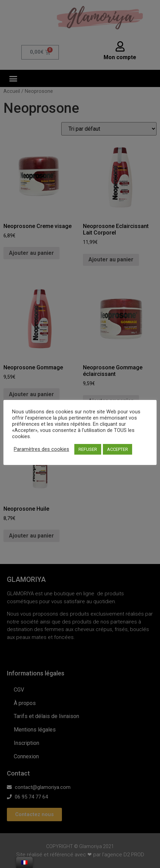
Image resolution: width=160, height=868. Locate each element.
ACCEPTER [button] (118, 449)
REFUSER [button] (88, 449)
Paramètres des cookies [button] (41, 449)
